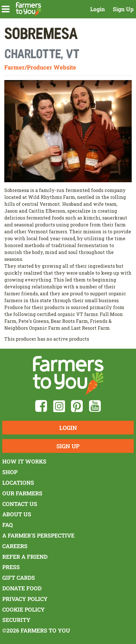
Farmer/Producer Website (40, 67)
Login (97, 9)
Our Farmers (22, 493)
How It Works (24, 461)
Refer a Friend (25, 557)
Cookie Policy (23, 609)
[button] (6, 9)
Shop (10, 472)
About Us (17, 514)
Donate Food (22, 588)
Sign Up (123, 9)
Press (11, 567)
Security (16, 620)
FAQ (8, 525)
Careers (15, 546)
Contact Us (20, 504)
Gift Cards (19, 578)
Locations (18, 483)
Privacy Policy (25, 599)
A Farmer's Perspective (38, 535)
